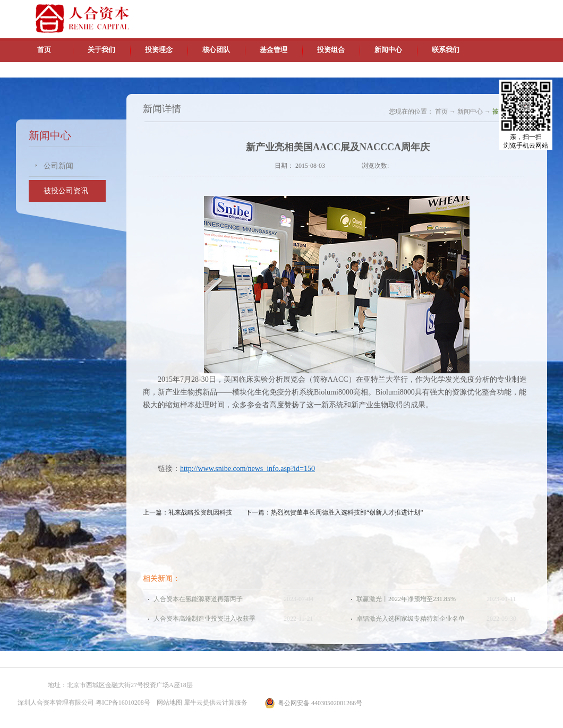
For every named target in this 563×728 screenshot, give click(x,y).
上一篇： (187, 512)
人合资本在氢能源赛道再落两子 (198, 599)
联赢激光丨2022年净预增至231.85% (406, 599)
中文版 (446, 11)
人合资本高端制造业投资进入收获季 (204, 619)
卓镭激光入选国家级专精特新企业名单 (411, 619)
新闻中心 (470, 112)
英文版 (470, 11)
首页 (44, 50)
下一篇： (334, 512)
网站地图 (168, 703)
